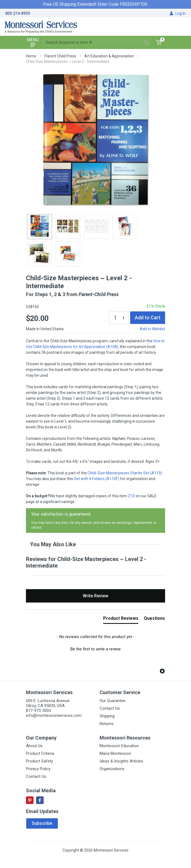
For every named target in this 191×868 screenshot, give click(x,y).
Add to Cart (148, 318)
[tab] (121, 619)
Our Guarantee (113, 701)
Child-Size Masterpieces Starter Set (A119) (125, 473)
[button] (95, 648)
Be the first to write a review (95, 649)
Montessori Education (119, 746)
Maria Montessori (115, 753)
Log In (178, 13)
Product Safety (39, 761)
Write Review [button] (95, 596)
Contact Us (110, 708)
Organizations (112, 769)
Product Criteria (40, 753)
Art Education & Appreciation (109, 56)
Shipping (107, 716)
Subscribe (42, 823)
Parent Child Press (60, 56)
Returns (107, 724)
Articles (121, 761)
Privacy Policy (38, 769)
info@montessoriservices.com (54, 715)
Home (31, 56)
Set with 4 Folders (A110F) (97, 479)
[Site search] (92, 42)
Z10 (131, 496)
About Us (34, 746)
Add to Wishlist (152, 329)
